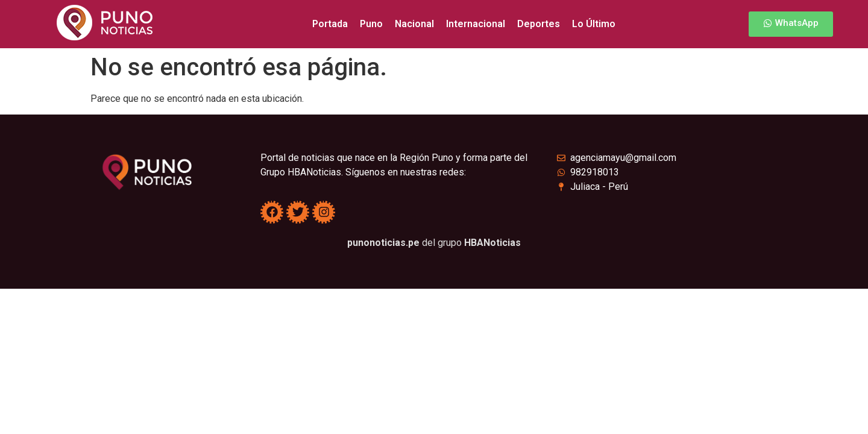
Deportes (539, 24)
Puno (371, 24)
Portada (330, 24)
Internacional (476, 24)
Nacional (414, 24)
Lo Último (594, 24)
